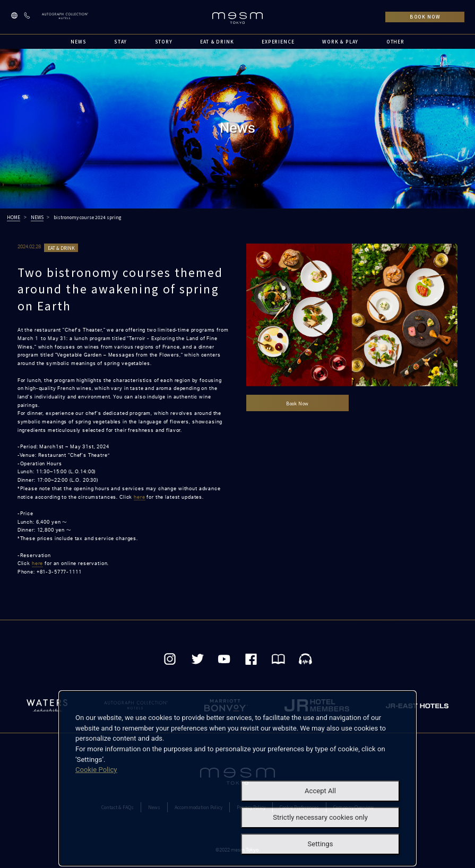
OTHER (395, 41)
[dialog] (238, 778)
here (139, 497)
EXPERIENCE (278, 41)
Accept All (320, 791)
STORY (164, 41)
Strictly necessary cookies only (320, 817)
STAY (120, 41)
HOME (14, 217)
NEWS (78, 41)
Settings (321, 844)
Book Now (297, 403)
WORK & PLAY (340, 41)
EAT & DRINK (217, 41)
